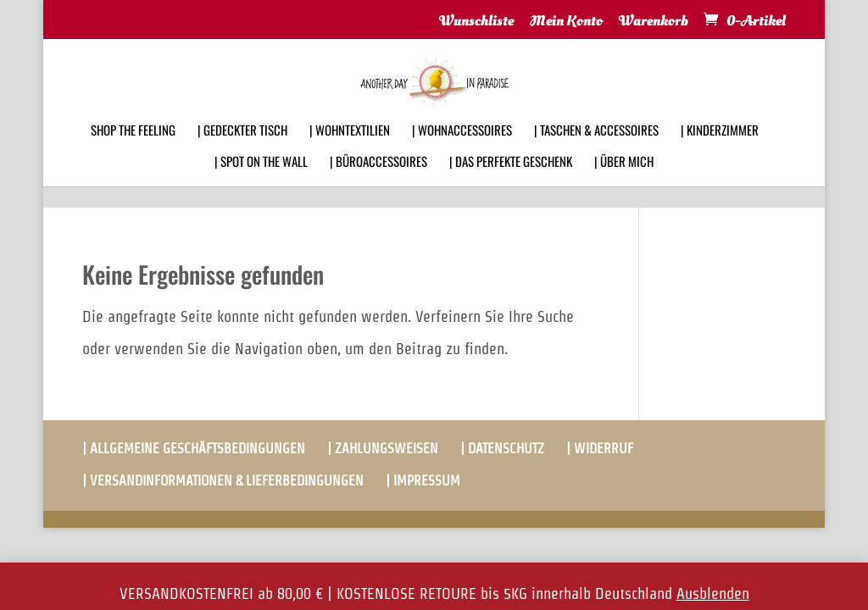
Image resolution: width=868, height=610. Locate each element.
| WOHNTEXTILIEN (350, 152)
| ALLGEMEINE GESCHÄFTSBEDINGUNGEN (194, 449)
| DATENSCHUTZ (502, 449)
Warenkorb (654, 22)
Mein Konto (566, 22)
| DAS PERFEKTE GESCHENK (511, 184)
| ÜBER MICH (624, 184)
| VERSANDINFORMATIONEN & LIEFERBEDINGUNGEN (223, 481)
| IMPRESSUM (423, 481)
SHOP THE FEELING (133, 152)
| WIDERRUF (600, 449)
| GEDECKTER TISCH (242, 152)
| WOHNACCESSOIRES (462, 152)
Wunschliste (476, 22)
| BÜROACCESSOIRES (378, 184)
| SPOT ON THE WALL (261, 184)
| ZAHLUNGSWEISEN (383, 449)
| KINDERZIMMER (720, 152)
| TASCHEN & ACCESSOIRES (596, 152)
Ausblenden (713, 593)
